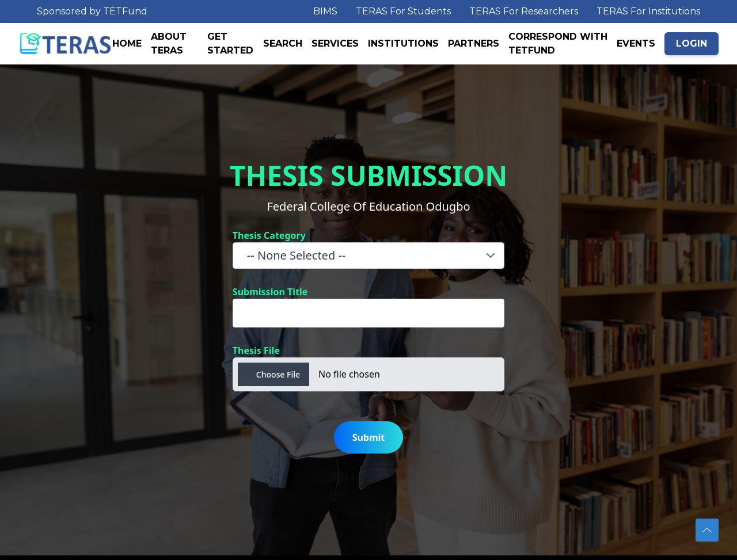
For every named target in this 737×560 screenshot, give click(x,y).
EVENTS (636, 43)
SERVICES (335, 43)
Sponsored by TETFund (92, 11)
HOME (127, 43)
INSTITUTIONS (403, 43)
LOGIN (692, 43)
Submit (369, 437)
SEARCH (283, 43)
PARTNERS (474, 43)
